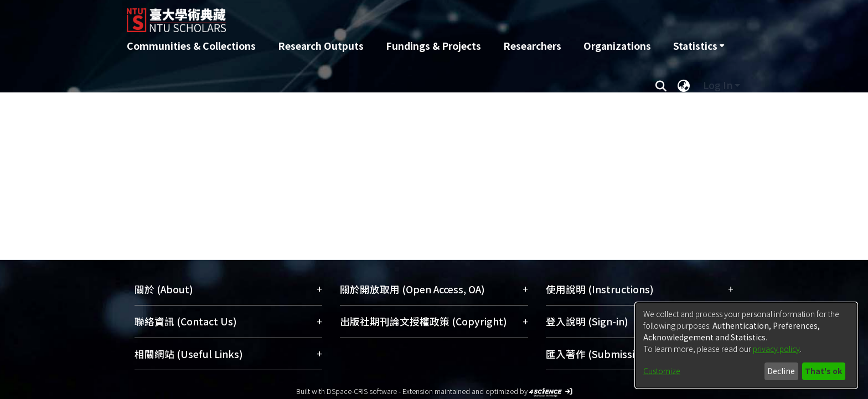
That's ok (823, 371)
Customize (662, 371)
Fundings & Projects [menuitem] (433, 46)
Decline (781, 371)
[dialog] (746, 345)
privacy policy (776, 349)
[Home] (374, 16)
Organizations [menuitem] (617, 46)
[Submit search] (661, 85)
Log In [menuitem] (718, 85)
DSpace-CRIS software (362, 391)
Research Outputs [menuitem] (321, 46)
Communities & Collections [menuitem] (191, 46)
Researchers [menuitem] (532, 46)
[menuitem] (699, 46)
